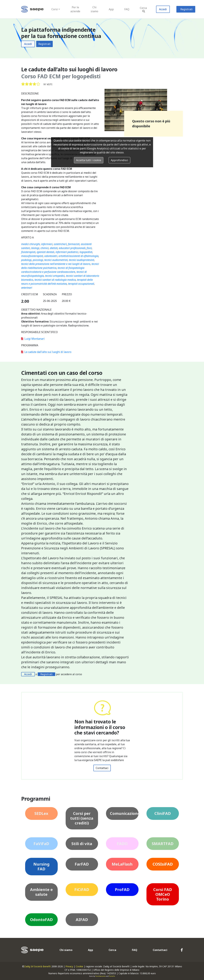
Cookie (79, 966)
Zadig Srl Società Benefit (37, 966)
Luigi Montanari (33, 339)
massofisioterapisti (32, 256)
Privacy (69, 966)
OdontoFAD (41, 919)
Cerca (143, 9)
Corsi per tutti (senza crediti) (82, 818)
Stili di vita (82, 844)
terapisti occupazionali (81, 284)
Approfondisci (119, 160)
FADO (122, 844)
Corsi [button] (55, 9)
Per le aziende (75, 9)
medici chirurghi (31, 244)
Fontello (112, 976)
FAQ (127, 9)
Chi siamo (94, 9)
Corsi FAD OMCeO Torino (163, 894)
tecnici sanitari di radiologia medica (55, 280)
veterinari (27, 288)
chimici (45, 248)
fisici (89, 248)
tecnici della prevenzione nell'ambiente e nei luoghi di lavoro (56, 264)
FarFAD (82, 864)
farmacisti (74, 244)
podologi (26, 260)
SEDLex (41, 813)
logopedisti (86, 252)
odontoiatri (51, 256)
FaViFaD (41, 844)
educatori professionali (72, 248)
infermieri (47, 244)
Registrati (186, 9)
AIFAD (82, 919)
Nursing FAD (41, 866)
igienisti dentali (45, 252)
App (111, 9)
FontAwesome (101, 976)
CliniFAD (163, 813)
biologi (35, 248)
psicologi (38, 260)
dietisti (54, 248)
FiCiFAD (82, 889)
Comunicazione (124, 813)
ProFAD (122, 889)
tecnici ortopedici (55, 276)
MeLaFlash (122, 864)
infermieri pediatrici (67, 252)
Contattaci (102, 768)
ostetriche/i (60, 244)
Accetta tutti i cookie (89, 160)
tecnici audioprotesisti (82, 260)
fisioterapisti (28, 252)
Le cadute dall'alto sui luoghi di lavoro (46, 352)
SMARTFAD (163, 844)
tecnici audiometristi (56, 260)
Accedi (163, 9)
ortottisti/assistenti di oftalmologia (78, 256)
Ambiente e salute (41, 892)
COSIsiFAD (163, 864)
